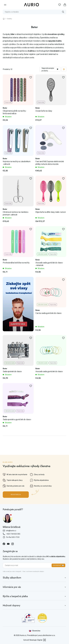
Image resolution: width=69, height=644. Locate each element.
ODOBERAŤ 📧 (58, 565)
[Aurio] (32, 5)
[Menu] (5, 5)
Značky (9, 19)
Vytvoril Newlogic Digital (34, 640)
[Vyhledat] (63, 12)
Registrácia (16, 495)
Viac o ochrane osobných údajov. (33, 571)
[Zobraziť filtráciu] (64, 69)
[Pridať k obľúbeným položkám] (31, 77)
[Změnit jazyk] (35, 631)
